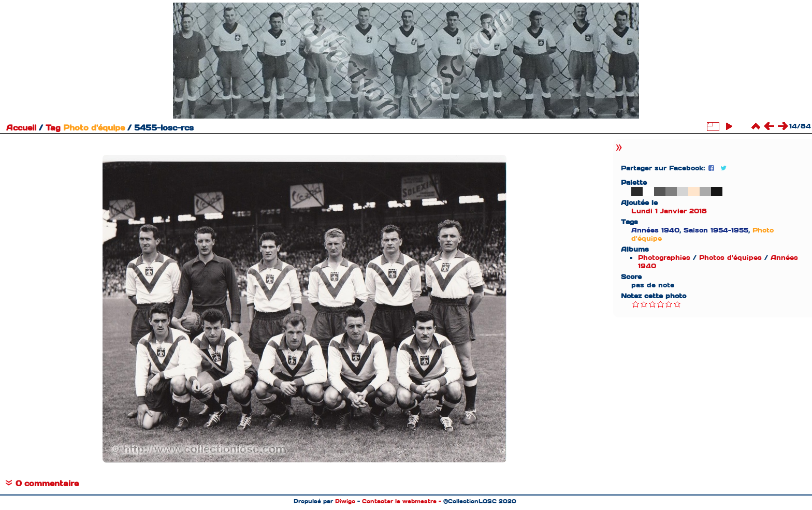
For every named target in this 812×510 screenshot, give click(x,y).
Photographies (664, 258)
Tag (53, 128)
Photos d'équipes (730, 258)
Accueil (21, 128)
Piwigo (345, 501)
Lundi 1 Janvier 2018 (669, 211)
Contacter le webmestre (399, 501)
